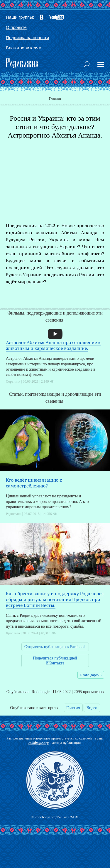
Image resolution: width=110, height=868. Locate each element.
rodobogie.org (39, 743)
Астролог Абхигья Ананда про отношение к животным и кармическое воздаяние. (53, 345)
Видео (92, 708)
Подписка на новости (27, 38)
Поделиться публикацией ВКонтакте (55, 661)
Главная (55, 98)
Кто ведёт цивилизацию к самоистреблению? (34, 483)
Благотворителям (24, 48)
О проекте (16, 27)
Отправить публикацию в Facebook (55, 647)
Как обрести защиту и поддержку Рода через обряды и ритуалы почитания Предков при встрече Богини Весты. (55, 599)
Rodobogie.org (45, 817)
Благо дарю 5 (91, 675)
